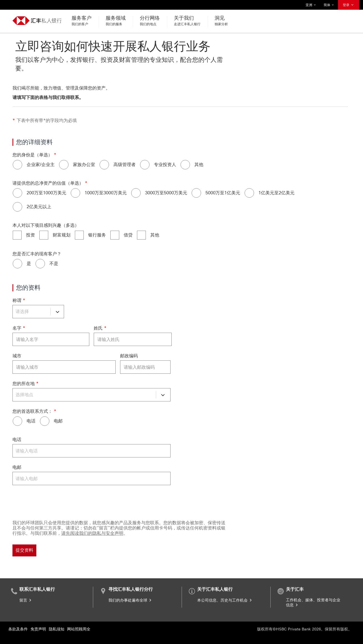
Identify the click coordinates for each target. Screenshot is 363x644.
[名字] (51, 339)
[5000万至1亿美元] (196, 193)
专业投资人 (165, 165)
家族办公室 (84, 165)
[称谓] (38, 312)
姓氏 (98, 328)
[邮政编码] (145, 367)
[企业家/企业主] (17, 165)
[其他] (185, 165)
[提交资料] (24, 550)
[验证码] (171, 502)
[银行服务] (79, 235)
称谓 (17, 300)
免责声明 (38, 629)
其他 (199, 165)
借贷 (128, 235)
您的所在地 (24, 384)
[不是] (40, 264)
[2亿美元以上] (17, 207)
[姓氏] (133, 339)
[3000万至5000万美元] (136, 193)
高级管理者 (125, 165)
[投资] (17, 235)
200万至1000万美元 (46, 193)
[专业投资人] (145, 165)
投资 (31, 235)
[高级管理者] (104, 165)
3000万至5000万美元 (166, 193)
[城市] (64, 367)
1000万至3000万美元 (106, 193)
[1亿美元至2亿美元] (249, 193)
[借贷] (115, 235)
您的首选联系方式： (32, 411)
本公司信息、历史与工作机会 (225, 600)
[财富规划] (44, 235)
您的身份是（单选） (32, 155)
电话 (31, 421)
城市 (17, 356)
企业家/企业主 (41, 165)
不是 (54, 264)
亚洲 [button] (311, 5)
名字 (17, 328)
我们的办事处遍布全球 (130, 600)
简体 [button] (329, 5)
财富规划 (62, 235)
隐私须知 (57, 629)
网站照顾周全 (79, 629)
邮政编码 (129, 356)
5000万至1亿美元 (223, 193)
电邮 (58, 421)
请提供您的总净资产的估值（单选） (48, 183)
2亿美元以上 (39, 207)
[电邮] (45, 421)
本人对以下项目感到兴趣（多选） (46, 225)
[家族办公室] (64, 165)
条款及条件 (18, 629)
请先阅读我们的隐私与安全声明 (92, 533)
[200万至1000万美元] (17, 193)
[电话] (17, 421)
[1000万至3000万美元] (75, 193)
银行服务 (97, 235)
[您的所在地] (92, 395)
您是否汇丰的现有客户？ (37, 254)
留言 (26, 600)
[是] (17, 264)
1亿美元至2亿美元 (276, 193)
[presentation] (55, 502)
